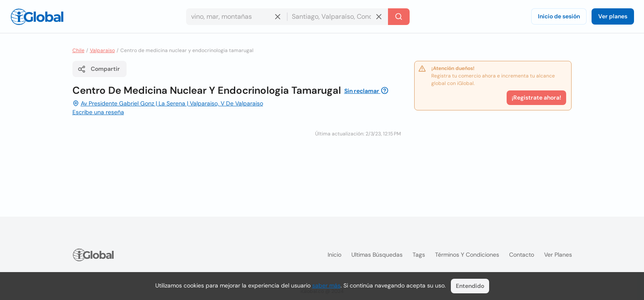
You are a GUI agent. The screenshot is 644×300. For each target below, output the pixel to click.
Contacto (522, 255)
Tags (419, 255)
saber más (326, 285)
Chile (78, 50)
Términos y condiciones (467, 255)
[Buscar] (399, 17)
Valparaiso (102, 50)
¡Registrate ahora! (536, 97)
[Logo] (37, 17)
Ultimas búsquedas (377, 255)
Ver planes (613, 16)
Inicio (334, 255)
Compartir (99, 69)
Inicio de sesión (559, 16)
